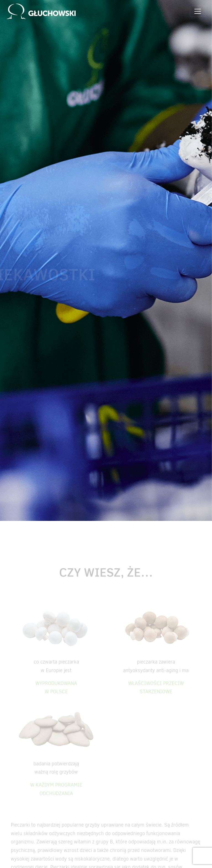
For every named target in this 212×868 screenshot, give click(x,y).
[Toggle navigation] (198, 11)
